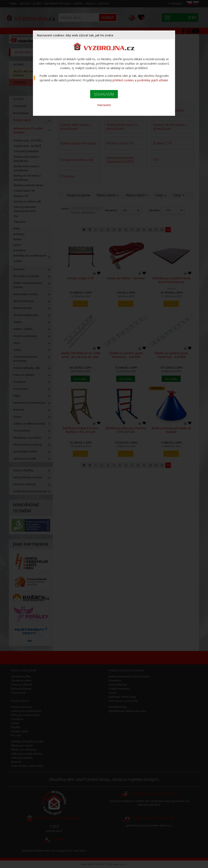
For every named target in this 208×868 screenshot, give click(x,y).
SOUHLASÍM (104, 94)
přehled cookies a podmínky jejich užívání (140, 80)
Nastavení (104, 105)
